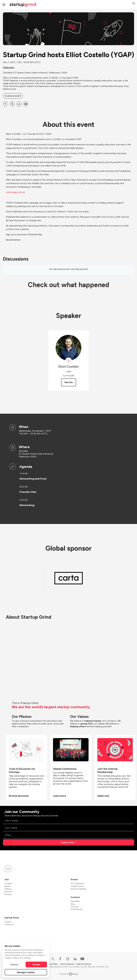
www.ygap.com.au (15, 192)
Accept (36, 964)
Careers (8, 922)
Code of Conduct (83, 964)
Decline (14, 964)
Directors (8, 894)
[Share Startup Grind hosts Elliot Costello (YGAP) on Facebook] (5, 104)
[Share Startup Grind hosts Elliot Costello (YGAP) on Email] (26, 104)
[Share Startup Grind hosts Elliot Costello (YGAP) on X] (12, 104)
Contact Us (9, 924)
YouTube (75, 907)
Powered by (68, 974)
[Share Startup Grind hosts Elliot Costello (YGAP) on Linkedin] (19, 104)
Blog (73, 904)
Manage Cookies (26, 972)
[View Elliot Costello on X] (68, 361)
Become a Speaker (79, 889)
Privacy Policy (52, 964)
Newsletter (75, 901)
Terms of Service (67, 964)
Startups (8, 889)
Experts (7, 886)
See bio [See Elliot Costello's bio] (69, 382)
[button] (134, 4)
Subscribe (67, 842)
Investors (8, 883)
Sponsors (8, 892)
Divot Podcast (77, 909)
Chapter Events (77, 886)
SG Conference (77, 883)
